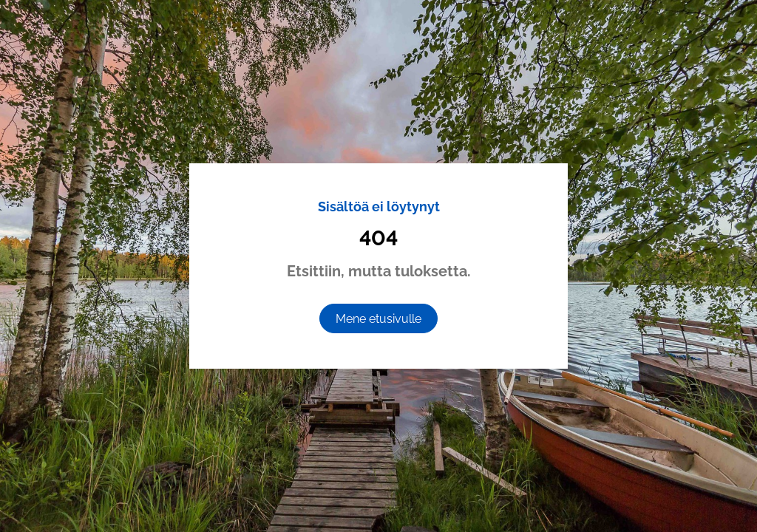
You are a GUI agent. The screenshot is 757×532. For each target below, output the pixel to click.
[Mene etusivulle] (378, 318)
